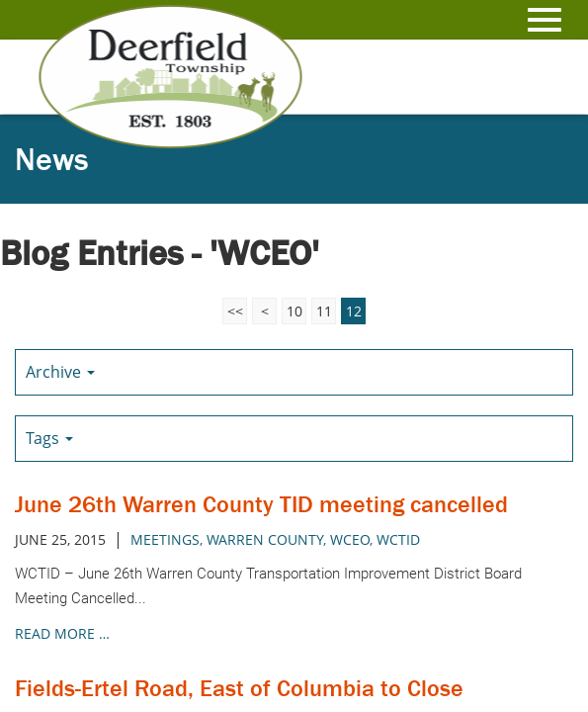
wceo (350, 539)
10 (294, 311)
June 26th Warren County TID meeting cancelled (261, 504)
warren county (265, 539)
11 (324, 311)
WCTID (398, 539)
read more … (62, 633)
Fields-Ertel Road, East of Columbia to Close (239, 688)
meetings (165, 539)
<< (235, 311)
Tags (49, 438)
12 (354, 311)
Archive (60, 372)
